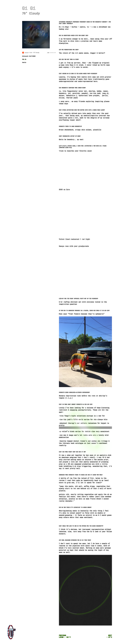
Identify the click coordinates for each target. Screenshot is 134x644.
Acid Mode (131, 14)
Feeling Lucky (131, 10)
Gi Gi (25, 59)
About (131, 7)
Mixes (131, 3)
